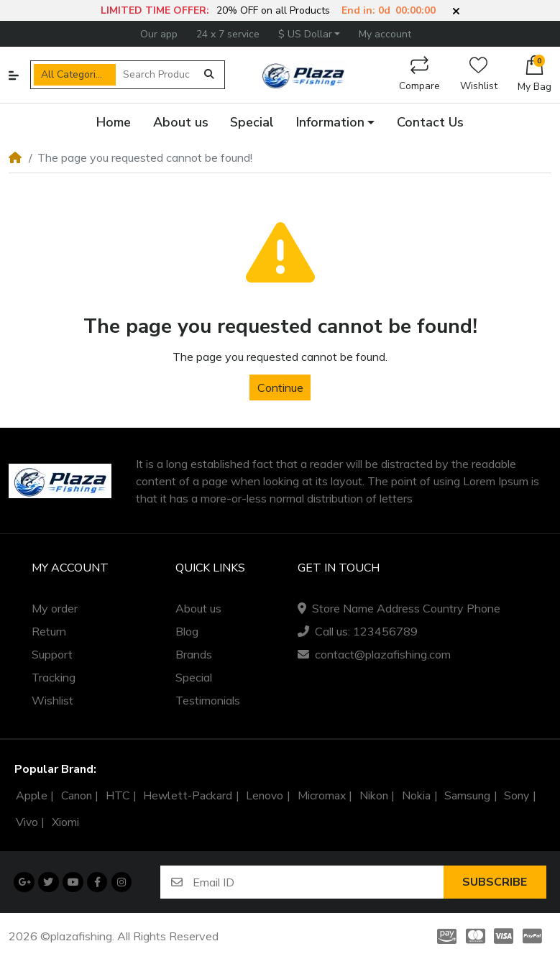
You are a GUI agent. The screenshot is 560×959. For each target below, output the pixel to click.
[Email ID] (318, 882)
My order (55, 608)
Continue (280, 387)
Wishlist (479, 74)
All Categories (74, 74)
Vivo (27, 822)
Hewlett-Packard (188, 796)
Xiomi (65, 822)
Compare (419, 74)
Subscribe (495, 882)
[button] (456, 12)
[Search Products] (157, 75)
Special (194, 677)
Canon (77, 796)
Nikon (374, 796)
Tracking (54, 677)
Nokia (416, 796)
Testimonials (208, 700)
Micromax (322, 796)
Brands (194, 654)
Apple (32, 796)
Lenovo (265, 796)
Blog (187, 631)
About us (198, 608)
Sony (517, 796)
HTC (118, 796)
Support (52, 654)
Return (49, 631)
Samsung (467, 796)
